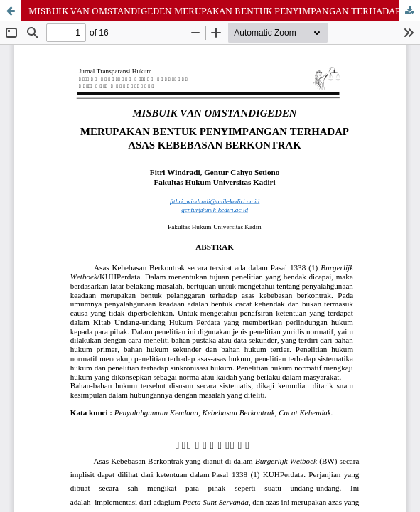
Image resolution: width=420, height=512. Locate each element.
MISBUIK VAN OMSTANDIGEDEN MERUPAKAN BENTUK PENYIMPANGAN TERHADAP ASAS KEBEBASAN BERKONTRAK (224, 11)
